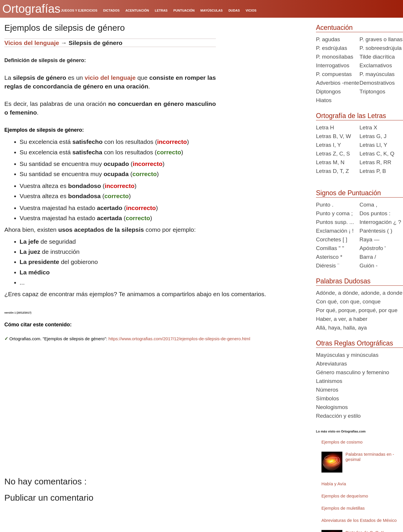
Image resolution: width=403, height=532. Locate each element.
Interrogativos (333, 65)
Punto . (325, 205)
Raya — (369, 239)
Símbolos (327, 398)
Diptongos (328, 92)
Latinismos (329, 381)
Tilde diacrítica (377, 57)
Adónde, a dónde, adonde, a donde (359, 293)
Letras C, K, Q (377, 154)
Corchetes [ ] (332, 239)
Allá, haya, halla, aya (341, 328)
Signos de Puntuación (348, 193)
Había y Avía (334, 484)
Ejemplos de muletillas (343, 508)
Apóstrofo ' (373, 248)
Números (327, 390)
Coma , (368, 205)
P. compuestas (334, 74)
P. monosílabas (335, 57)
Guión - (368, 266)
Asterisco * (329, 257)
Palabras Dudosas (343, 281)
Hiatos (324, 100)
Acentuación (334, 28)
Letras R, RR (375, 162)
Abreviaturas (331, 364)
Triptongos (372, 92)
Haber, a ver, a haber (342, 319)
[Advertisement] (264, 75)
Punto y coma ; (334, 213)
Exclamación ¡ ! (335, 231)
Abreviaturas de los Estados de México (359, 520)
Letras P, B (373, 171)
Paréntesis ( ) (376, 231)
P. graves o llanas (381, 39)
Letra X (368, 127)
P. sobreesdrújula (381, 48)
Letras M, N (330, 162)
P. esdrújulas (331, 48)
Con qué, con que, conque (348, 302)
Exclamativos (376, 65)
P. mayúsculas (377, 74)
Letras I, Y (328, 145)
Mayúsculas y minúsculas (347, 355)
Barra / (368, 257)
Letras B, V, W (334, 136)
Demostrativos (377, 83)
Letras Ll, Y (373, 145)
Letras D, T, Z (332, 171)
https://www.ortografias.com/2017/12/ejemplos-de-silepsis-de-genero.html (179, 339)
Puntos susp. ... (335, 222)
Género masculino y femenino (353, 372)
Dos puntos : (375, 213)
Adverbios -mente (338, 83)
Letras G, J (373, 136)
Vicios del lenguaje (32, 43)
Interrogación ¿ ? (380, 222)
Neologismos (332, 407)
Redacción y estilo (338, 416)
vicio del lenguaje (110, 78)
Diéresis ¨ (328, 266)
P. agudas (328, 39)
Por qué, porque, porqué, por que (357, 310)
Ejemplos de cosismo (342, 442)
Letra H (325, 127)
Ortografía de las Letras (351, 116)
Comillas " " (330, 248)
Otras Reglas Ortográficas (355, 343)
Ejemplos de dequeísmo (345, 496)
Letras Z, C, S (333, 154)
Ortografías (31, 9)
